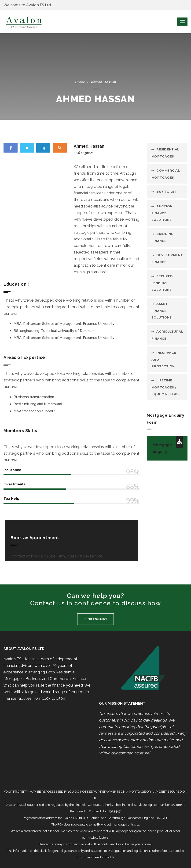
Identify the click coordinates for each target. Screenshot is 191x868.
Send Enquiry (95, 619)
